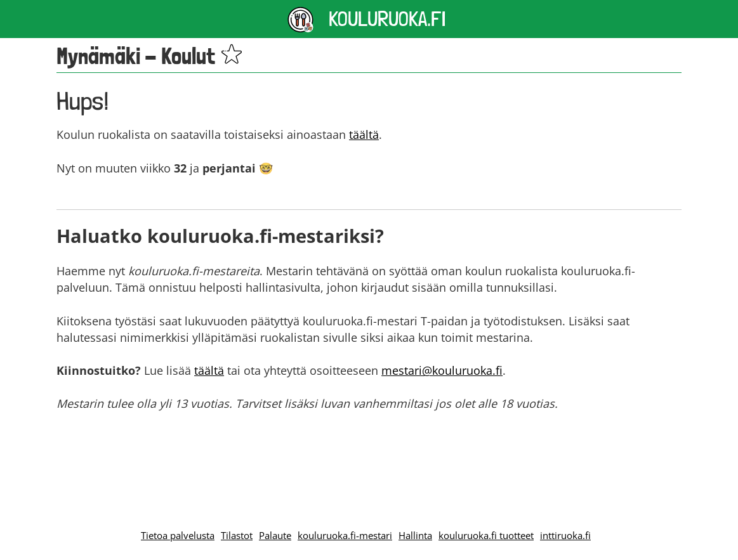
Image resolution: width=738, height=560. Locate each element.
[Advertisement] (369, 457)
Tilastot (237, 535)
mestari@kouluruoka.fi (442, 370)
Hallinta (415, 535)
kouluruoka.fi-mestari (345, 535)
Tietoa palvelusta (178, 535)
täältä (364, 134)
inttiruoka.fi (565, 535)
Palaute (275, 535)
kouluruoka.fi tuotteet (486, 535)
